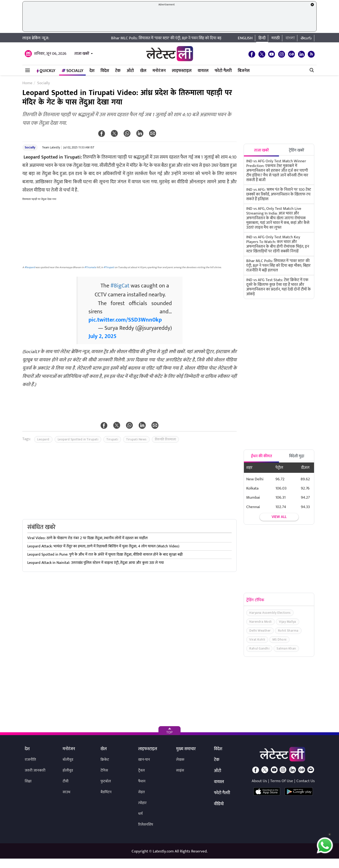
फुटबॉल (106, 781)
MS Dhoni (279, 639)
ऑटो (130, 71)
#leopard (30, 267)
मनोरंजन (159, 71)
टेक (118, 71)
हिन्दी (262, 38)
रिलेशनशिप (146, 825)
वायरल (203, 71)
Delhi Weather (260, 631)
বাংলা (290, 38)
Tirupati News (136, 439)
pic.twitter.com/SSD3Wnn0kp (125, 320)
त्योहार (142, 803)
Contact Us (306, 781)
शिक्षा (28, 781)
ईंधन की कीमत (262, 456)
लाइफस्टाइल (182, 71)
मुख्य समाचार (186, 749)
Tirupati (112, 439)
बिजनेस (244, 71)
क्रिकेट (105, 760)
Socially (72, 71)
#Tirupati (109, 267)
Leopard (43, 439)
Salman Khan (286, 648)
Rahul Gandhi (259, 648)
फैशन (142, 781)
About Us (259, 781)
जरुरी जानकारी (35, 770)
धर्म (140, 814)
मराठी (276, 38)
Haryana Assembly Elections (270, 613)
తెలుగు (306, 38)
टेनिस (104, 770)
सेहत (141, 792)
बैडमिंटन (106, 792)
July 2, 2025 (103, 336)
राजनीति (30, 760)
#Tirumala (90, 267)
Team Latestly (51, 147)
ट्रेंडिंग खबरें (297, 150)
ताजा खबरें (82, 54)
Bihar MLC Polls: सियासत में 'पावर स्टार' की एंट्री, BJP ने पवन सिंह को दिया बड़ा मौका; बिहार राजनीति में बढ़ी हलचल (200, 38)
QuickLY (46, 71)
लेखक (180, 760)
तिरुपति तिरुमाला (165, 439)
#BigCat (120, 286)
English (245, 38)
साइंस (180, 770)
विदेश (105, 71)
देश (92, 71)
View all (279, 517)
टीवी (66, 781)
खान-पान (144, 760)
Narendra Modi (260, 622)
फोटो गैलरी (223, 71)
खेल (143, 71)
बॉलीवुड (68, 760)
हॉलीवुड (68, 770)
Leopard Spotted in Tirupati (78, 439)
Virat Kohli (257, 639)
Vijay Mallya (288, 622)
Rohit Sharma (288, 631)
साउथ (67, 792)
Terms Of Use (282, 781)
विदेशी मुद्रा (297, 456)
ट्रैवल (141, 770)
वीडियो (219, 804)
